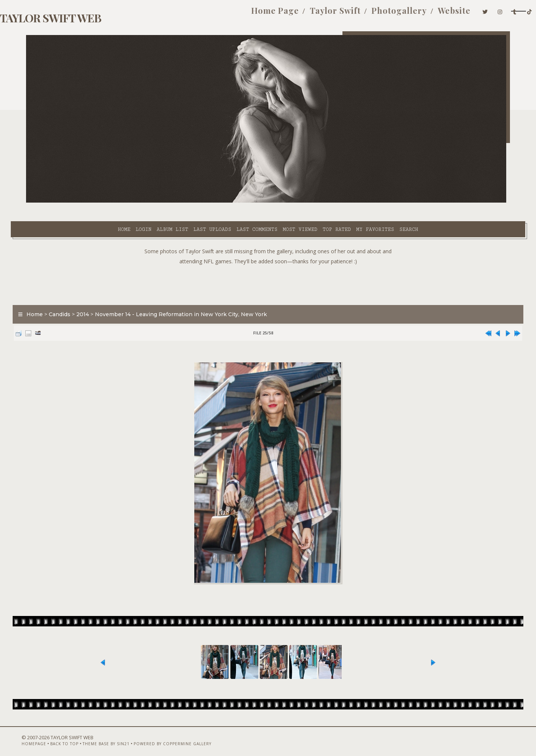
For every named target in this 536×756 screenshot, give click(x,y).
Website (398, 14)
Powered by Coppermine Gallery (177, 736)
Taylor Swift (279, 14)
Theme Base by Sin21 (111, 736)
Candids (75, 296)
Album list (106, 201)
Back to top (69, 736)
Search (342, 201)
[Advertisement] (268, 264)
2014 (98, 296)
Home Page (219, 14)
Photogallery (343, 14)
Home (57, 201)
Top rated (270, 201)
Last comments (190, 201)
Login (76, 201)
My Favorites (308, 201)
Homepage (38, 736)
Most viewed (233, 201)
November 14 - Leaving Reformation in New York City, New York (196, 296)
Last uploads (146, 201)
